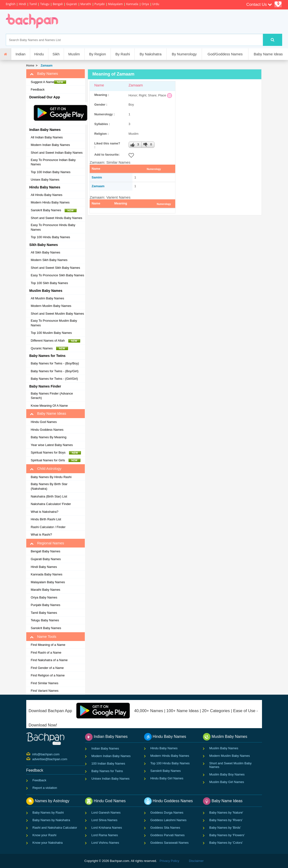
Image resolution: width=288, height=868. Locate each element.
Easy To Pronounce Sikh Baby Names (57, 275)
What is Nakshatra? (44, 512)
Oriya (145, 4)
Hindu (39, 54)
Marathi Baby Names (45, 590)
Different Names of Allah (55, 341)
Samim (97, 177)
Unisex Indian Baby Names (110, 779)
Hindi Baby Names (44, 567)
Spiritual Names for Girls (55, 460)
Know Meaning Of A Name (49, 406)
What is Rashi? (41, 535)
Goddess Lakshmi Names (169, 820)
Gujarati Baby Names (46, 559)
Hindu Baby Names (164, 748)
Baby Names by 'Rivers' (226, 820)
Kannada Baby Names (46, 574)
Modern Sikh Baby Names (49, 260)
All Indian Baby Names (47, 137)
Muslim (74, 54)
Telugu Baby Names (45, 620)
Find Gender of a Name (47, 668)
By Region (98, 54)
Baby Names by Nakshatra (51, 820)
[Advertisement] (149, 22)
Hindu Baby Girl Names (167, 778)
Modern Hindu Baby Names (50, 202)
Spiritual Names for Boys (56, 453)
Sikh (56, 54)
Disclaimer (196, 861)
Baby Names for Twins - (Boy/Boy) (55, 363)
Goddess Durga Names (167, 813)
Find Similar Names (44, 683)
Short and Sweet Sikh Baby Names (55, 268)
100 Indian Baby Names (108, 763)
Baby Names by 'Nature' (226, 813)
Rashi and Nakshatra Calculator (55, 828)
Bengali (58, 4)
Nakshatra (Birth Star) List (49, 496)
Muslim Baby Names (224, 748)
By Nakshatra (151, 54)
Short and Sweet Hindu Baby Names (56, 218)
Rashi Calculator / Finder (48, 527)
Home (30, 66)
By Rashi (123, 54)
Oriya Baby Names (44, 597)
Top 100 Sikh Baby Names (49, 283)
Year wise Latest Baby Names (52, 445)
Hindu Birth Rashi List (46, 519)
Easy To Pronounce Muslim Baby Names (54, 323)
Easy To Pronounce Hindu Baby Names (53, 227)
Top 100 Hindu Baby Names (50, 237)
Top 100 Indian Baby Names (50, 172)
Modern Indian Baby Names (50, 145)
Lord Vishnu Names (105, 843)
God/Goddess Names (225, 54)
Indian (21, 54)
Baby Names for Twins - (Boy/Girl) (54, 371)
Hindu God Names (44, 422)
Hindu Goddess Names (47, 430)
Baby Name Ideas (268, 54)
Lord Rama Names (105, 835)
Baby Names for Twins (107, 771)
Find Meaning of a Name (48, 645)
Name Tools (43, 637)
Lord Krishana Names (107, 828)
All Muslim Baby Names (47, 298)
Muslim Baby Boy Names (227, 774)
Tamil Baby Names (44, 613)
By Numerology (184, 54)
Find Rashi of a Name (46, 653)
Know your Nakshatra (48, 843)
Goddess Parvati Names (168, 835)
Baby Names (44, 74)
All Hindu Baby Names (46, 195)
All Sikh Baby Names (45, 252)
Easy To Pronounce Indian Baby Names (53, 162)
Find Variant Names (44, 691)
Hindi (22, 4)
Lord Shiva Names (104, 820)
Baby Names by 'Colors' (226, 843)
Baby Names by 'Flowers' (227, 835)
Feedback (38, 89)
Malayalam (116, 4)
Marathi (86, 4)
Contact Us (259, 4)
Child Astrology (46, 469)
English (11, 4)
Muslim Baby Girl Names (227, 782)
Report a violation (45, 788)
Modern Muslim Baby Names (51, 306)
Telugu (45, 4)
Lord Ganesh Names (106, 813)
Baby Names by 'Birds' (225, 828)
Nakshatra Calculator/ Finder (51, 504)
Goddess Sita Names (165, 828)
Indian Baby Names (105, 748)
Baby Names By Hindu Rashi (51, 477)
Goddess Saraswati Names (170, 843)
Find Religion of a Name (48, 675)
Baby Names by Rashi (48, 813)
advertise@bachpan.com (33, 759)
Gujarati (72, 4)
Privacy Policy (170, 861)
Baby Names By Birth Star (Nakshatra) (49, 486)
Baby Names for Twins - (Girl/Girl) (54, 379)
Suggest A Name (48, 82)
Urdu (156, 4)
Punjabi (100, 4)
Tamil (33, 4)
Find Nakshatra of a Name (49, 660)
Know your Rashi (44, 835)
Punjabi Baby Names (45, 605)
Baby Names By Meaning (48, 437)
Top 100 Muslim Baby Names (51, 333)
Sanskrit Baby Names (53, 210)
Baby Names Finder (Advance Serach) (52, 396)
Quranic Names (49, 348)
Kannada (132, 4)
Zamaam (46, 66)
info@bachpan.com (33, 754)
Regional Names (47, 543)
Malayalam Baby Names (48, 582)
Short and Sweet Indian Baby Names (57, 153)
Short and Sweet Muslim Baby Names (57, 314)
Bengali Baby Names (45, 551)
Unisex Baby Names (45, 180)
